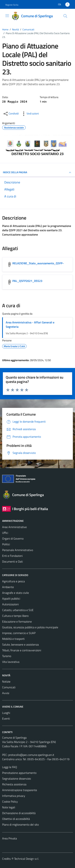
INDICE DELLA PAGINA (37, 172)
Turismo (7, 656)
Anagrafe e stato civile (16, 593)
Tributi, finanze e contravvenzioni (22, 650)
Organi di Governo (13, 538)
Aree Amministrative (14, 527)
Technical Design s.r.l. (27, 859)
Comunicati (9, 687)
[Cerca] (65, 16)
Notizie (6, 681)
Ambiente (8, 587)
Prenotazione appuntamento (19, 773)
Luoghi (6, 713)
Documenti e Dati (12, 561)
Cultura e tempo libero (15, 616)
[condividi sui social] (11, 114)
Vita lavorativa (11, 662)
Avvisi (6, 693)
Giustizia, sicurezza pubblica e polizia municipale (30, 627)
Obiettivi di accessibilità (16, 819)
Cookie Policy (10, 802)
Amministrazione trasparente (20, 790)
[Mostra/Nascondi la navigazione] (7, 16)
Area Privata (10, 838)
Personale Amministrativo (18, 550)
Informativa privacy (14, 796)
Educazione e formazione (17, 621)
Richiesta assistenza (14, 784)
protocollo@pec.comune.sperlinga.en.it (31, 755)
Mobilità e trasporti (13, 639)
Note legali (9, 807)
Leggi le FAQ (10, 767)
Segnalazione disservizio (17, 779)
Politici (6, 544)
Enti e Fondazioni (12, 556)
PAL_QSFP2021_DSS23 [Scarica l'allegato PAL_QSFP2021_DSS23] (27, 281)
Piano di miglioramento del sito (20, 825)
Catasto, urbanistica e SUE (18, 610)
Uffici (5, 533)
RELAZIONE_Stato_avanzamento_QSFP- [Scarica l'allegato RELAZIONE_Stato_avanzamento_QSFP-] (38, 263)
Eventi (6, 719)
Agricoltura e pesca (13, 581)
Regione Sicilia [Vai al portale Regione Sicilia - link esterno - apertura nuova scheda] (12, 5)
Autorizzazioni (10, 604)
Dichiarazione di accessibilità (19, 813)
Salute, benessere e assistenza (20, 644)
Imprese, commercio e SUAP (19, 633)
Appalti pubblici (11, 598)
